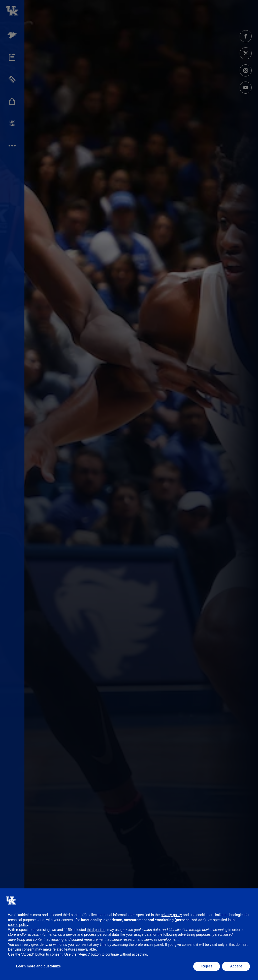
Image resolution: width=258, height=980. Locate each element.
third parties (96, 930)
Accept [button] (236, 966)
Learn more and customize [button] (38, 966)
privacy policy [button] (171, 915)
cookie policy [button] (18, 925)
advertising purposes (194, 934)
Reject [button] (207, 966)
